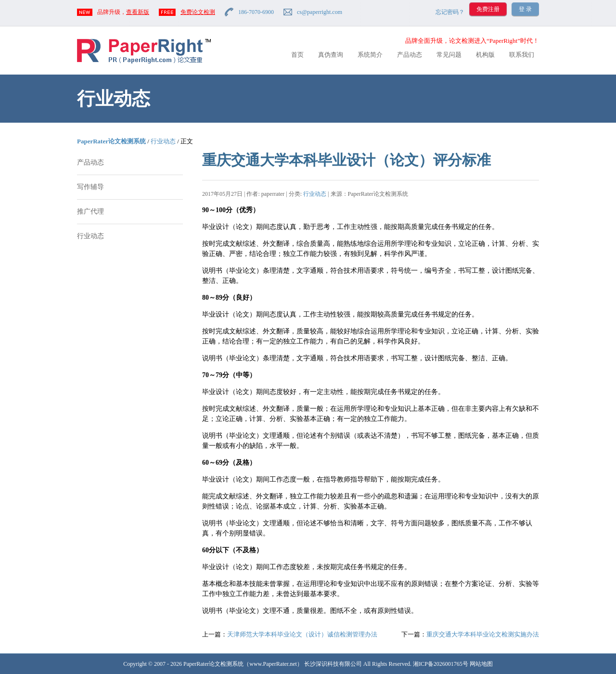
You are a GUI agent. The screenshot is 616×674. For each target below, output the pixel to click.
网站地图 (481, 664)
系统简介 (370, 55)
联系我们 (522, 55)
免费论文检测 (198, 12)
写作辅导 (90, 187)
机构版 (485, 55)
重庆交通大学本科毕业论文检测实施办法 (483, 634)
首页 (297, 55)
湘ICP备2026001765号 (441, 664)
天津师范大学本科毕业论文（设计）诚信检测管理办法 (302, 634)
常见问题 (449, 55)
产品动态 (410, 55)
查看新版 (138, 12)
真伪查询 (331, 55)
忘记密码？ (450, 12)
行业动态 (163, 141)
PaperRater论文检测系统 (111, 141)
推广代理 (90, 211)
